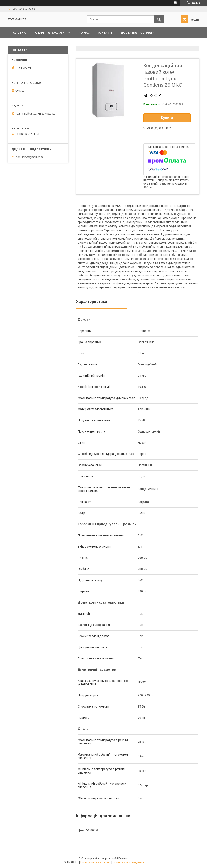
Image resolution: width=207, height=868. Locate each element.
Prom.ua (123, 859)
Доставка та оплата (138, 33)
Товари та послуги (49, 33)
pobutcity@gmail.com (29, 157)
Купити (167, 118)
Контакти (105, 33)
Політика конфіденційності (129, 862)
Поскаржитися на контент (96, 862)
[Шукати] (159, 19)
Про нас (83, 33)
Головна (18, 33)
